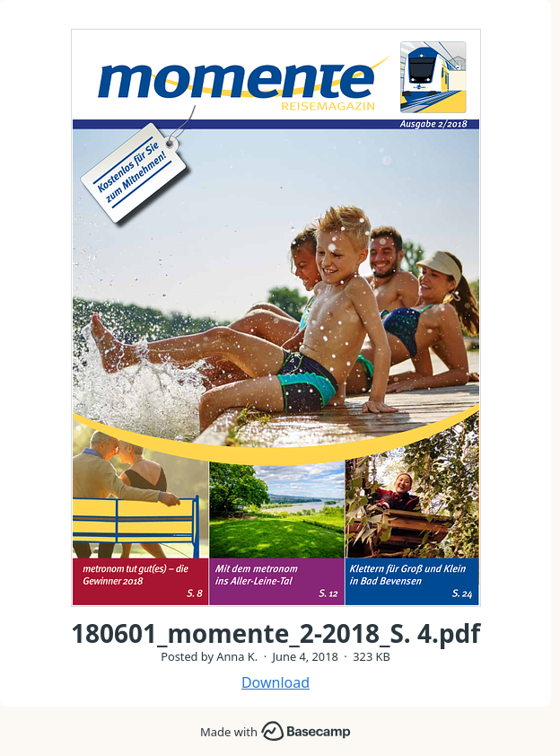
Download (276, 682)
